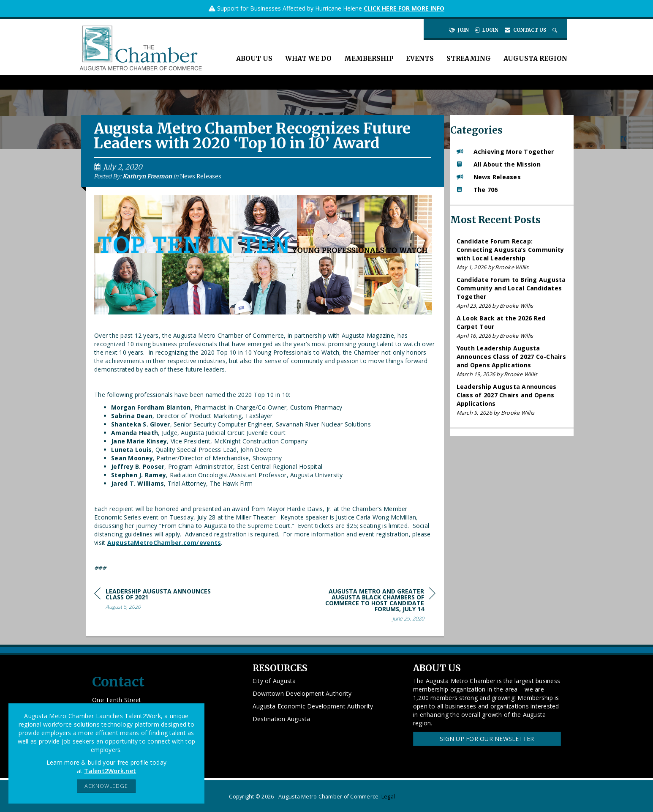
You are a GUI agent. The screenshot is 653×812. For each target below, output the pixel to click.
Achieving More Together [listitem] (505, 152)
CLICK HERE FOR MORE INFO (404, 8)
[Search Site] (556, 30)
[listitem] (512, 254)
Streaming (469, 59)
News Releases (201, 176)
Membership (369, 59)
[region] (372, 606)
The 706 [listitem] (477, 190)
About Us (254, 59)
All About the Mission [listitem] (499, 164)
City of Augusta (274, 681)
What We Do (308, 59)
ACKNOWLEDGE (106, 786)
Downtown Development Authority (302, 693)
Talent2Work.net (110, 771)
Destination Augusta (282, 719)
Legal (388, 797)
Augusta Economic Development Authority (313, 706)
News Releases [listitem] (489, 177)
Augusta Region (535, 59)
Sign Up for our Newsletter (487, 739)
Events (420, 59)
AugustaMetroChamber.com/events (164, 543)
